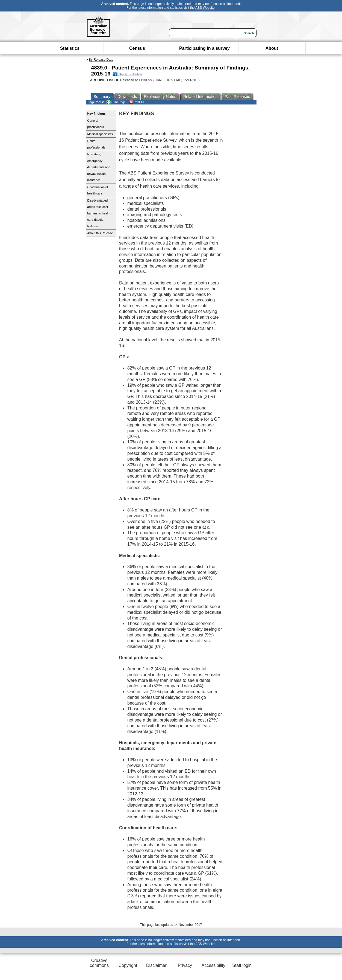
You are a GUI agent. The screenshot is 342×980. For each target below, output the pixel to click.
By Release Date (101, 60)
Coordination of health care (98, 190)
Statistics (70, 48)
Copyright (128, 965)
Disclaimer (156, 965)
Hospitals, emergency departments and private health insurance (99, 167)
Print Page (116, 102)
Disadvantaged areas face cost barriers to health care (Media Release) (99, 213)
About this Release (100, 233)
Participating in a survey (204, 48)
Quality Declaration (127, 74)
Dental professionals (96, 144)
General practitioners (96, 124)
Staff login (242, 965)
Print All (137, 102)
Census (137, 48)
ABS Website (205, 8)
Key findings (97, 114)
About (272, 48)
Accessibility (213, 965)
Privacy (185, 965)
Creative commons (99, 963)
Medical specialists (100, 134)
